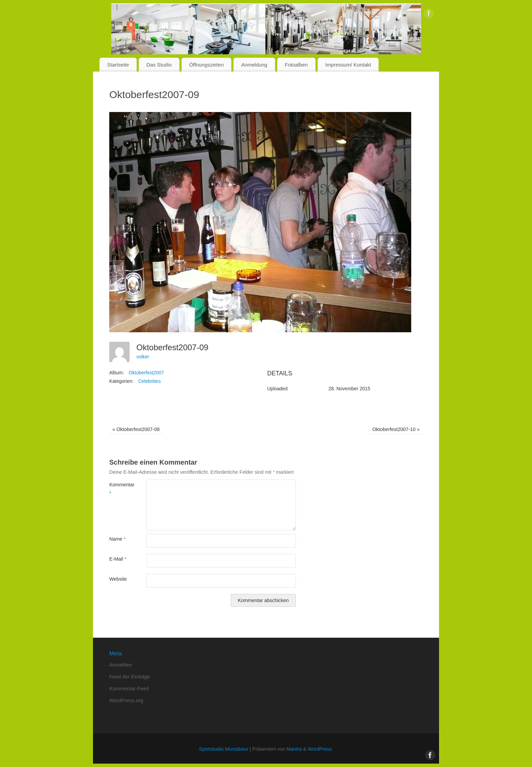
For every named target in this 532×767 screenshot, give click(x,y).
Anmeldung (254, 65)
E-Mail (118, 559)
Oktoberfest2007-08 (136, 429)
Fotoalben (296, 65)
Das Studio (159, 65)
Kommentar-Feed (129, 688)
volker (143, 357)
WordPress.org (126, 700)
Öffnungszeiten (206, 65)
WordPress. (320, 749)
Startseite (118, 65)
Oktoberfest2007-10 (396, 429)
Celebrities (150, 381)
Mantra (294, 749)
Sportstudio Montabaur (224, 749)
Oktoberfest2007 (146, 373)
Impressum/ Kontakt (348, 65)
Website (118, 579)
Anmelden (121, 665)
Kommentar (119, 489)
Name (117, 539)
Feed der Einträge (130, 677)
